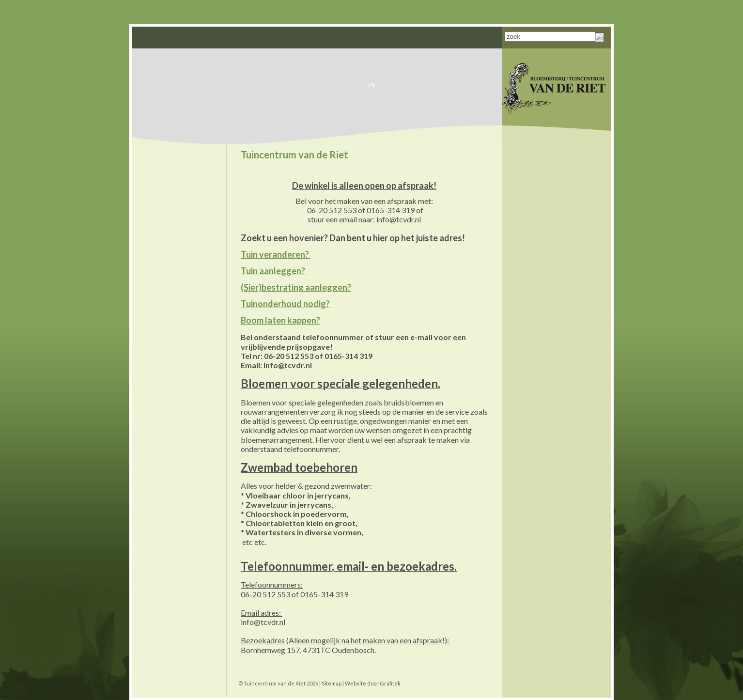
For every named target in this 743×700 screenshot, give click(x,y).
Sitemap (332, 683)
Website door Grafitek (373, 683)
